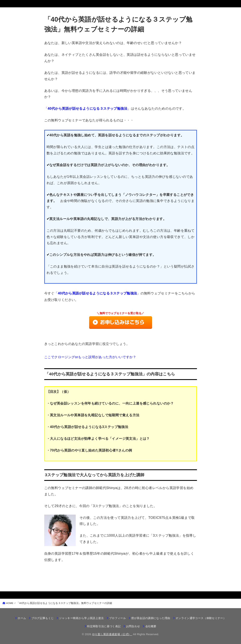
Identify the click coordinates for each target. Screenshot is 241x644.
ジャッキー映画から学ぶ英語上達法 (81, 618)
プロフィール (117, 618)
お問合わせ (133, 626)
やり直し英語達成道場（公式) (112, 634)
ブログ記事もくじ (43, 618)
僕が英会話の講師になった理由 (151, 618)
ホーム (22, 618)
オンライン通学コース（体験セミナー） (201, 618)
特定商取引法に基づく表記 (104, 626)
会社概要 (151, 626)
